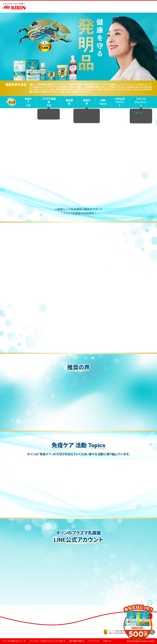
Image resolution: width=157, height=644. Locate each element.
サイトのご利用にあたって (14, 641)
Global (107, 641)
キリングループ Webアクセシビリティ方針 (47, 641)
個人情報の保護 (77, 641)
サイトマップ (94, 641)
